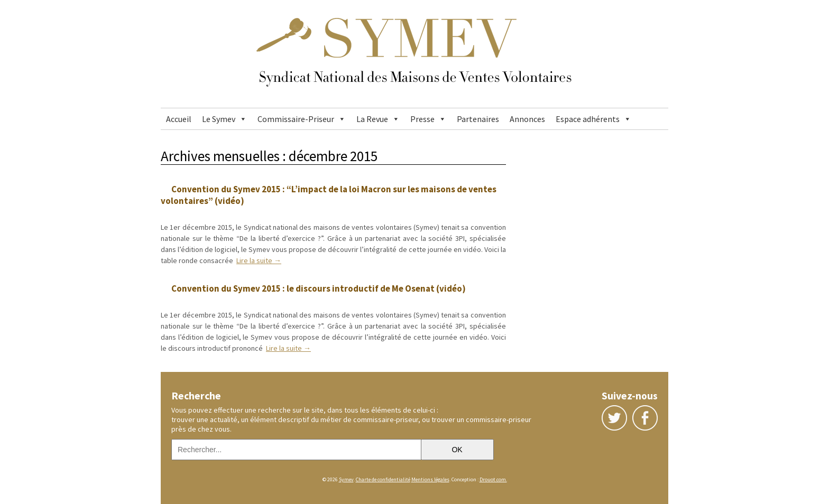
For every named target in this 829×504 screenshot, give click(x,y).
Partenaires (478, 119)
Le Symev (219, 119)
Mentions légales (430, 479)
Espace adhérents (588, 119)
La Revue (372, 119)
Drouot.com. (493, 479)
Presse (422, 119)
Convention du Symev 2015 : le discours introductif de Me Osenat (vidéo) (319, 288)
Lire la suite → (259, 260)
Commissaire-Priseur (296, 119)
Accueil (179, 119)
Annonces (527, 119)
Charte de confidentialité (383, 479)
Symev (346, 479)
